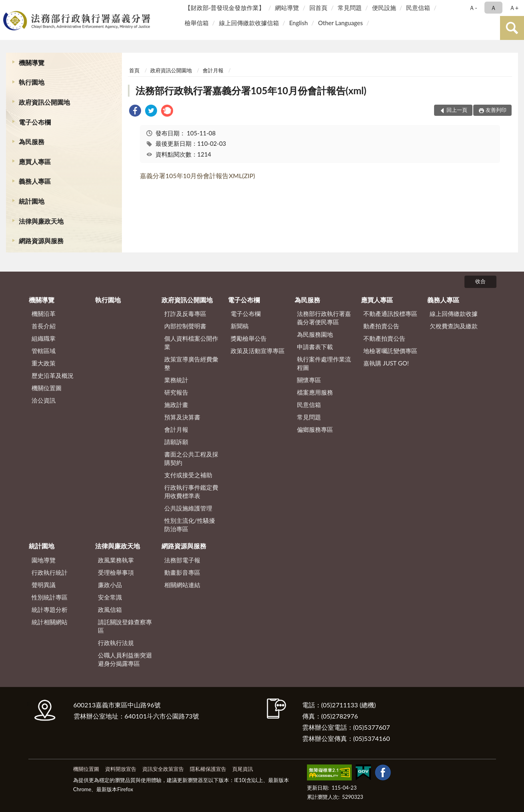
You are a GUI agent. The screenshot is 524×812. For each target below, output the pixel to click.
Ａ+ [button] (514, 8)
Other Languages (341, 23)
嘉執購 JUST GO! (386, 363)
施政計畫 (176, 405)
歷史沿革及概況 (53, 375)
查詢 (512, 28)
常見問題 (350, 8)
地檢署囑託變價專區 (390, 351)
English (298, 23)
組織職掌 (44, 338)
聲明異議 (44, 585)
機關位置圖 (47, 388)
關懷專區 (309, 380)
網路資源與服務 (41, 241)
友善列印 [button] (496, 110)
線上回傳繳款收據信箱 (249, 23)
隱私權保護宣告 (208, 769)
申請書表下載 (315, 347)
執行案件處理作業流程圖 (324, 363)
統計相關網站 (50, 622)
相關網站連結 (182, 585)
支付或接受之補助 (188, 475)
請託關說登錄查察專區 (125, 626)
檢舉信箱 (197, 23)
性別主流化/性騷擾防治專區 (190, 525)
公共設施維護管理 (188, 508)
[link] (135, 112)
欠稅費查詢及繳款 (454, 326)
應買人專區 (35, 162)
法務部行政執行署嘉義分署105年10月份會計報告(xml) (251, 90)
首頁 (134, 70)
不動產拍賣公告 (384, 338)
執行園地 (32, 82)
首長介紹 (44, 326)
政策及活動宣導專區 (258, 351)
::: (8, 7)
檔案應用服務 (315, 392)
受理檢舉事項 (116, 572)
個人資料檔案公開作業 (191, 342)
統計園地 (32, 201)
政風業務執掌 (116, 560)
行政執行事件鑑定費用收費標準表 (191, 491)
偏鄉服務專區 (315, 429)
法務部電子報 (182, 560)
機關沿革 (44, 314)
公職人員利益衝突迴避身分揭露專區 (125, 659)
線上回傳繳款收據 (454, 314)
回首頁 (318, 8)
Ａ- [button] (473, 8)
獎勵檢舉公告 (249, 338)
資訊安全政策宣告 (163, 769)
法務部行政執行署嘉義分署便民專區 (324, 318)
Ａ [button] (493, 8)
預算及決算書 (182, 417)
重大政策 (44, 363)
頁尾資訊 (243, 769)
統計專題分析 (50, 609)
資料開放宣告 (121, 769)
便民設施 (384, 8)
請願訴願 (176, 442)
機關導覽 (32, 63)
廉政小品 (110, 585)
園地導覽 (44, 560)
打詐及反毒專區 (185, 314)
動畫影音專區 (182, 572)
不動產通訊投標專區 (390, 314)
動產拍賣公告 (381, 326)
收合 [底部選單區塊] (480, 281)
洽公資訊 (44, 400)
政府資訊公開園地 (44, 102)
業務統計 (176, 380)
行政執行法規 (116, 643)
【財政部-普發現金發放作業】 (225, 8)
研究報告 (176, 392)
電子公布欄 (35, 122)
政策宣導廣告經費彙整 (191, 363)
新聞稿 (240, 326)
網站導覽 (287, 8)
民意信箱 (418, 8)
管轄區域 (44, 351)
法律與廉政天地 (41, 221)
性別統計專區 (50, 597)
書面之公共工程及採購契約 (191, 458)
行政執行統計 (50, 572)
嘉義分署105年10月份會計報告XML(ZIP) (197, 176)
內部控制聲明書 (185, 326)
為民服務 (32, 142)
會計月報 (213, 70)
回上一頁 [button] (457, 110)
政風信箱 (110, 609)
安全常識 (110, 597)
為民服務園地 (315, 334)
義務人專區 (35, 181)
